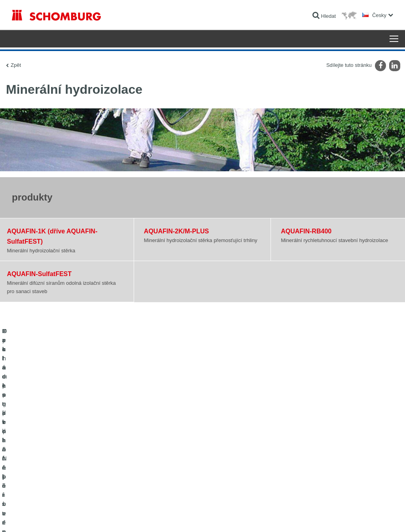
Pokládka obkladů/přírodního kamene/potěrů (59, 451)
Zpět (16, 65)
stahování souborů (162, 451)
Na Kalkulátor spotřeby (167, 439)
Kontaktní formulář (162, 463)
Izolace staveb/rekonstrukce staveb (49, 439)
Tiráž (38, 517)
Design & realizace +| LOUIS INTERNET (361, 517)
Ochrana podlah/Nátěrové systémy (48, 475)
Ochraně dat (58, 517)
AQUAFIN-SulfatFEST (40, 274)
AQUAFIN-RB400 (306, 231)
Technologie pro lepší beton (41, 487)
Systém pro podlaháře (35, 463)
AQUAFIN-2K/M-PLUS (176, 231)
